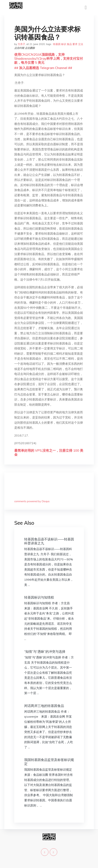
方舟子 (21, 44)
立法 (81, 44)
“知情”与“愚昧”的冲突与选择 (45, 652)
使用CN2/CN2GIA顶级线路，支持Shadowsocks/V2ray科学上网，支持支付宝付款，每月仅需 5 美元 (49, 58)
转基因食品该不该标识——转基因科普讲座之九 (49, 541)
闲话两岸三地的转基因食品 (44, 706)
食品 (69, 44)
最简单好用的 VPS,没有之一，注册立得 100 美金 (49, 452)
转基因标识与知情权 (39, 597)
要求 (75, 44)
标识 (64, 44)
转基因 (57, 44)
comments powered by (32, 501)
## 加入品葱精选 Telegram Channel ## (43, 68)
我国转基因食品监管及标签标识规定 (49, 762)
